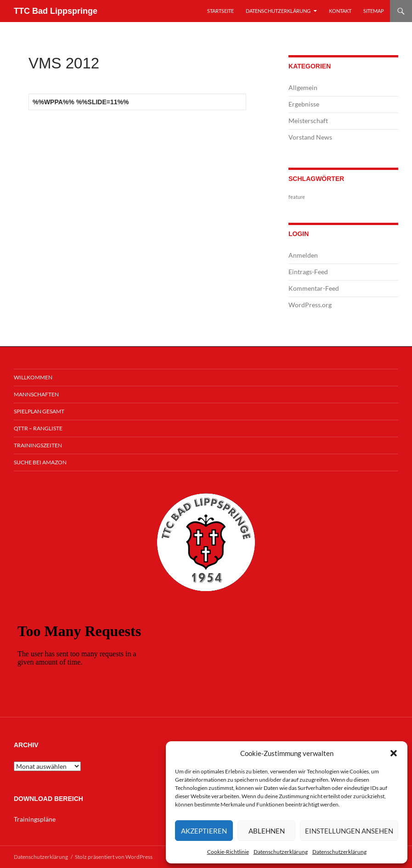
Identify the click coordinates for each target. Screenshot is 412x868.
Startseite (220, 11)
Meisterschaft (308, 121)
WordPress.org (310, 305)
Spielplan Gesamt (39, 411)
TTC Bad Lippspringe (56, 11)
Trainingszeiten (38, 445)
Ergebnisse (304, 104)
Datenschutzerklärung (281, 852)
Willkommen (33, 377)
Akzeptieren (204, 831)
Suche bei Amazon (40, 462)
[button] (394, 753)
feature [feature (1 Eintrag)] (297, 197)
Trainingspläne (35, 819)
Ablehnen (267, 831)
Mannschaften (36, 394)
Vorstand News (310, 137)
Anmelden (303, 255)
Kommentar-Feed (314, 288)
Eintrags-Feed (308, 272)
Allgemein (303, 87)
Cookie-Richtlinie (228, 852)
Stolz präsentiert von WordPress (114, 857)
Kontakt (340, 11)
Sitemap (374, 11)
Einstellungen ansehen (349, 831)
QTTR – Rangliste (38, 428)
